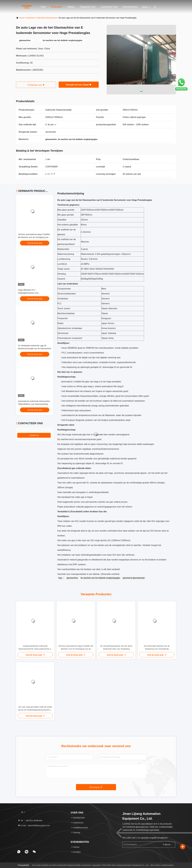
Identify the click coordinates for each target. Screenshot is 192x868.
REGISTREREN (168, 845)
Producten (56, 7)
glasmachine (72, 578)
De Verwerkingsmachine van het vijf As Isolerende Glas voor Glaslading (116, 647)
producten (30, 18)
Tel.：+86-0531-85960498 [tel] (30, 821)
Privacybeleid (23, 865)
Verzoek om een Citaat (79, 85)
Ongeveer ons (88, 7)
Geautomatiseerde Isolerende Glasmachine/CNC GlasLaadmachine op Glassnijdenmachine (35, 648)
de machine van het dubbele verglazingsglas (100, 578)
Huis (43, 7)
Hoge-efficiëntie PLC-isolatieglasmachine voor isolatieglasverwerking (28, 293)
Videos (71, 7)
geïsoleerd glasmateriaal (134, 578)
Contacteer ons (109, 7)
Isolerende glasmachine (46, 18)
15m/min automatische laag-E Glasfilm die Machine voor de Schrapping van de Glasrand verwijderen (34, 237)
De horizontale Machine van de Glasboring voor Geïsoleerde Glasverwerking (157, 648)
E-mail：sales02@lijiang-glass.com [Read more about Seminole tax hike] (34, 825)
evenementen (130, 7)
